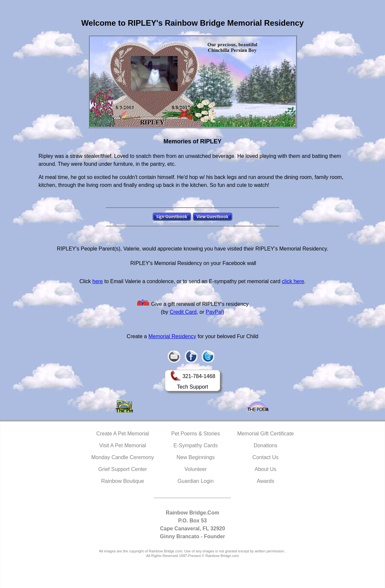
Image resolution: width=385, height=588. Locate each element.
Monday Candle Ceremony (123, 457)
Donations (265, 445)
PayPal (214, 312)
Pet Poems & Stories (196, 434)
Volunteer (196, 469)
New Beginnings (196, 457)
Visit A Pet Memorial (123, 445)
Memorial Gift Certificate (266, 434)
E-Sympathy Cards (195, 445)
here (98, 281)
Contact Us (266, 457)
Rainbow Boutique (123, 481)
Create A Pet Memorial (123, 434)
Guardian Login (196, 481)
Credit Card (183, 312)
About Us (266, 469)
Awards (266, 481)
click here (293, 281)
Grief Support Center (123, 469)
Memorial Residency (172, 336)
